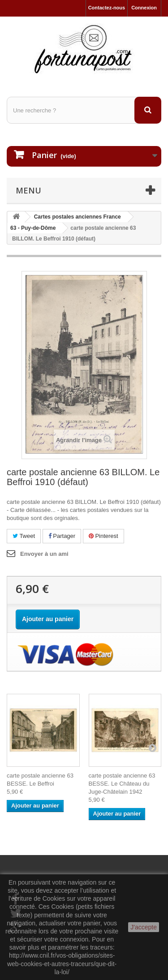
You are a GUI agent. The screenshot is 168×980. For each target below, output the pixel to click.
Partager (62, 536)
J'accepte (144, 927)
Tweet (24, 536)
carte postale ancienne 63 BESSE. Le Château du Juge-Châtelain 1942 (122, 784)
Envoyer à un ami (44, 554)
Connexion (144, 8)
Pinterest (103, 536)
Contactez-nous (107, 8)
